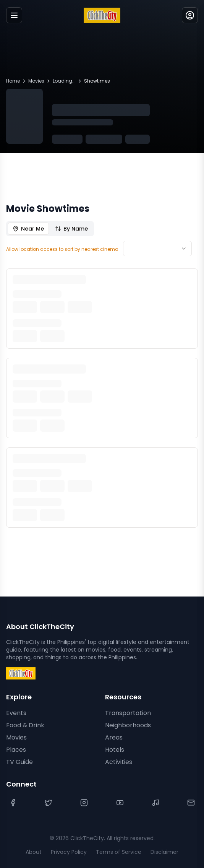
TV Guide (19, 762)
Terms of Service (119, 852)
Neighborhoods (128, 725)
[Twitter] (49, 803)
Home (13, 81)
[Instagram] (84, 803)
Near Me (28, 229)
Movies (36, 81)
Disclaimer (164, 852)
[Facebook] (13, 803)
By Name (71, 229)
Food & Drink (25, 725)
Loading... (64, 81)
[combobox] (157, 249)
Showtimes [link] (97, 81)
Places (16, 750)
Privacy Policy (69, 852)
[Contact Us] (191, 803)
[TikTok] (155, 803)
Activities (119, 762)
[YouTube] (120, 803)
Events (16, 713)
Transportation (128, 713)
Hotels (115, 750)
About (34, 852)
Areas (114, 737)
